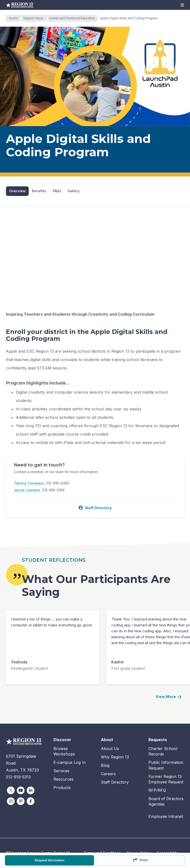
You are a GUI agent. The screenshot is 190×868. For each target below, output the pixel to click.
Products (62, 788)
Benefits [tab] (39, 191)
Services (61, 771)
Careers (108, 774)
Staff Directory (95, 508)
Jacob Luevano (27, 490)
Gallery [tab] (74, 191)
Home (15, 18)
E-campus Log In (70, 763)
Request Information (49, 860)
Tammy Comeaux (29, 483)
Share (140, 860)
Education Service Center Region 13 (20, 5)
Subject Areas (35, 18)
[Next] (168, 697)
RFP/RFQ (157, 791)
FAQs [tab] (57, 191)
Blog (105, 765)
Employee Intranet (166, 817)
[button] (182, 5)
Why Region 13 (115, 757)
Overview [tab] (17, 191)
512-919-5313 (18, 777)
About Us (110, 749)
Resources (63, 779)
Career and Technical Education (73, 18)
